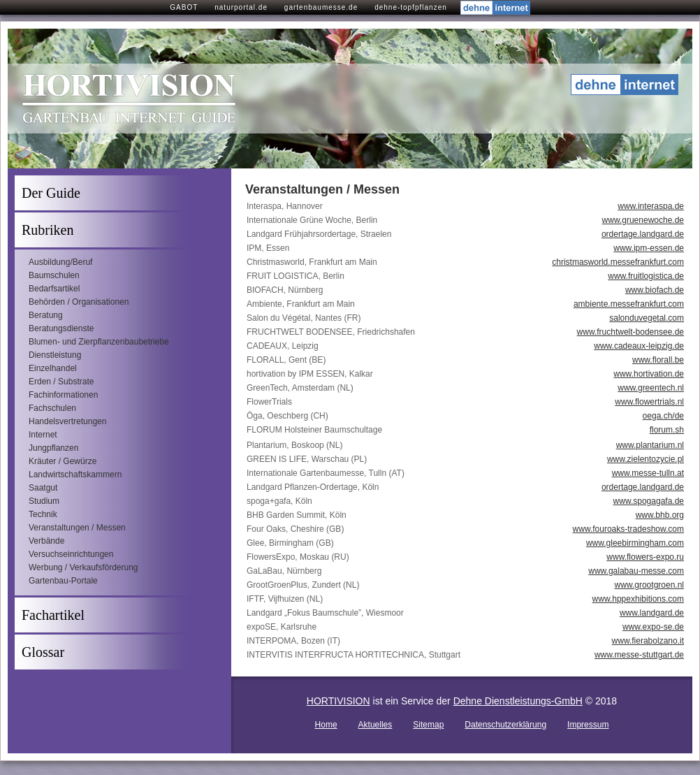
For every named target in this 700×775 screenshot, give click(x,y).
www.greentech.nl (651, 388)
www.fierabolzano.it (648, 641)
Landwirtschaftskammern (75, 475)
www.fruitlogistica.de (646, 276)
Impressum (588, 725)
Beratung (46, 315)
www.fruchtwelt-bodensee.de (630, 332)
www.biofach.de (655, 290)
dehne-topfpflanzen (411, 7)
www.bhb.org (660, 515)
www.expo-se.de (653, 627)
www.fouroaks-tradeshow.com (628, 529)
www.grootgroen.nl (649, 585)
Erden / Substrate (61, 382)
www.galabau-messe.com (636, 571)
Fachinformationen (63, 395)
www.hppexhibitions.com (638, 599)
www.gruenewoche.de (643, 220)
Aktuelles (375, 725)
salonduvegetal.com (647, 318)
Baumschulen (54, 275)
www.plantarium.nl (650, 445)
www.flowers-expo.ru (645, 557)
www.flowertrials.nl (649, 402)
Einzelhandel (53, 368)
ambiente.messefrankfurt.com (629, 304)
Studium (44, 501)
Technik (43, 514)
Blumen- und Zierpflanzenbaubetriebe (99, 342)
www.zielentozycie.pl (646, 459)
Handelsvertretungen (67, 421)
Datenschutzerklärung (505, 725)
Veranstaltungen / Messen (77, 528)
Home (326, 725)
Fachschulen (52, 408)
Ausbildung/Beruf (60, 262)
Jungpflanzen (53, 448)
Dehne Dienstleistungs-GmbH (518, 701)
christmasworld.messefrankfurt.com (618, 262)
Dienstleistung (55, 355)
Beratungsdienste (61, 328)
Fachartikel (53, 615)
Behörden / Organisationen (79, 302)
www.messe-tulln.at (648, 473)
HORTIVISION (338, 701)
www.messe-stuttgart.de (639, 655)
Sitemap (428, 725)
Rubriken (48, 230)
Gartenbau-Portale (63, 581)
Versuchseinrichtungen (71, 554)
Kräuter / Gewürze (63, 461)
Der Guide (51, 193)
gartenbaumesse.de (321, 7)
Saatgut (43, 488)
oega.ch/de (663, 416)
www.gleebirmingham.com (635, 543)
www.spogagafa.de (649, 501)
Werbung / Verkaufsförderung (83, 567)
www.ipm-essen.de (649, 248)
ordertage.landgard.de (643, 234)
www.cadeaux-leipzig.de (639, 346)
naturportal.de (241, 7)
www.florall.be (658, 360)
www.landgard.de (652, 613)
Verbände (46, 541)
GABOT (184, 7)
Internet (43, 435)
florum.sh (667, 430)
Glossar (43, 652)
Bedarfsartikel (54, 289)
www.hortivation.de (649, 374)
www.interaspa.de (651, 206)
